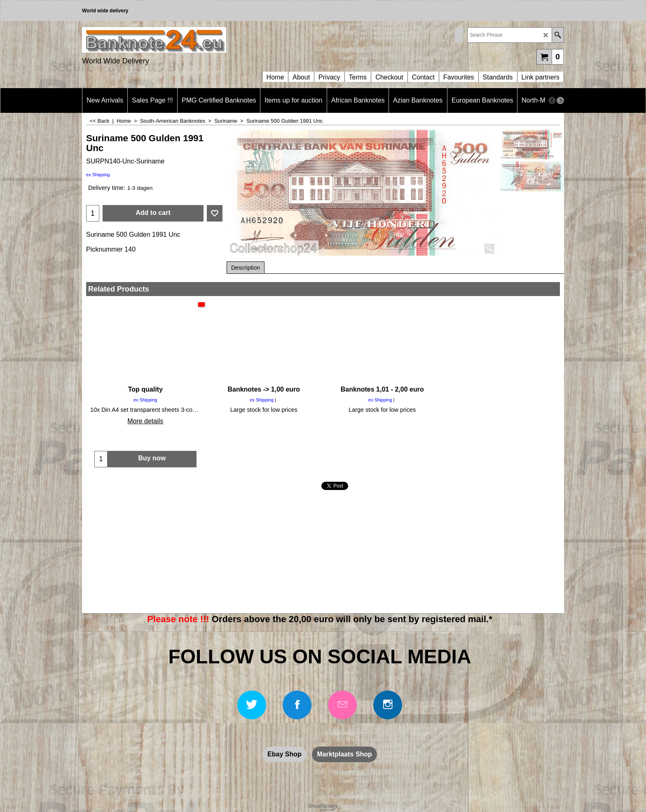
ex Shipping (98, 175)
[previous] (552, 100)
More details (145, 421)
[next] (560, 100)
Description (246, 268)
